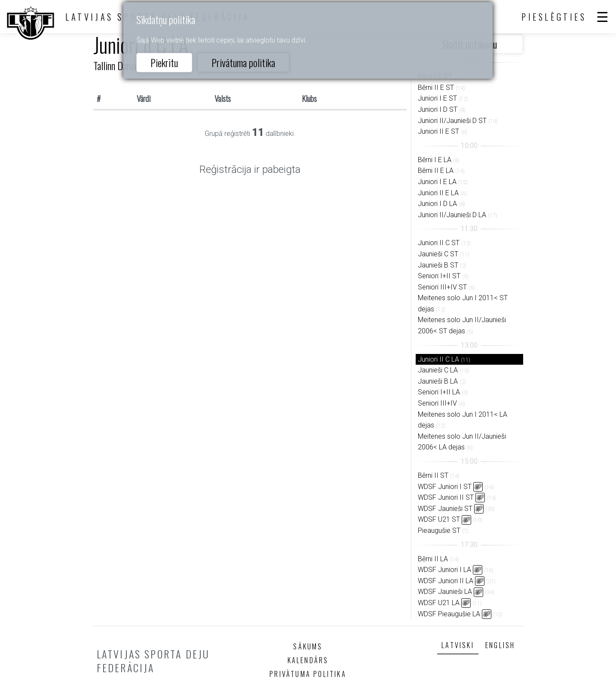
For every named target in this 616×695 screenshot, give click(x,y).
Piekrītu (164, 62)
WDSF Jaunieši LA (445, 592)
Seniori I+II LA (439, 392)
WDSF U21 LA (439, 603)
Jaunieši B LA (438, 381)
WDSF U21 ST (439, 519)
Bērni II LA (433, 559)
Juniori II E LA (438, 193)
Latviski (458, 645)
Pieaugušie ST (439, 530)
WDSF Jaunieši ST (445, 509)
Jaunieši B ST (438, 265)
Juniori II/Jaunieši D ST (452, 121)
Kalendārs (308, 660)
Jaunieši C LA (438, 370)
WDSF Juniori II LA (446, 581)
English (500, 645)
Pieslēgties (554, 17)
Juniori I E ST (437, 98)
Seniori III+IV (437, 403)
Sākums (308, 646)
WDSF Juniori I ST (445, 487)
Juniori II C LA (438, 359)
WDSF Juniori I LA (444, 570)
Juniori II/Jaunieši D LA (452, 215)
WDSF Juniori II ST (446, 497)
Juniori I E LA (437, 182)
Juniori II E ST (438, 131)
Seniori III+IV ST (442, 287)
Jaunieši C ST (438, 254)
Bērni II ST (433, 475)
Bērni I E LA (435, 160)
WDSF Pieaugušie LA (449, 614)
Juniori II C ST (439, 243)
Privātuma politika (243, 62)
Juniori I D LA (437, 204)
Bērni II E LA (436, 171)
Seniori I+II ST (439, 276)
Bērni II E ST (436, 88)
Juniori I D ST (438, 109)
